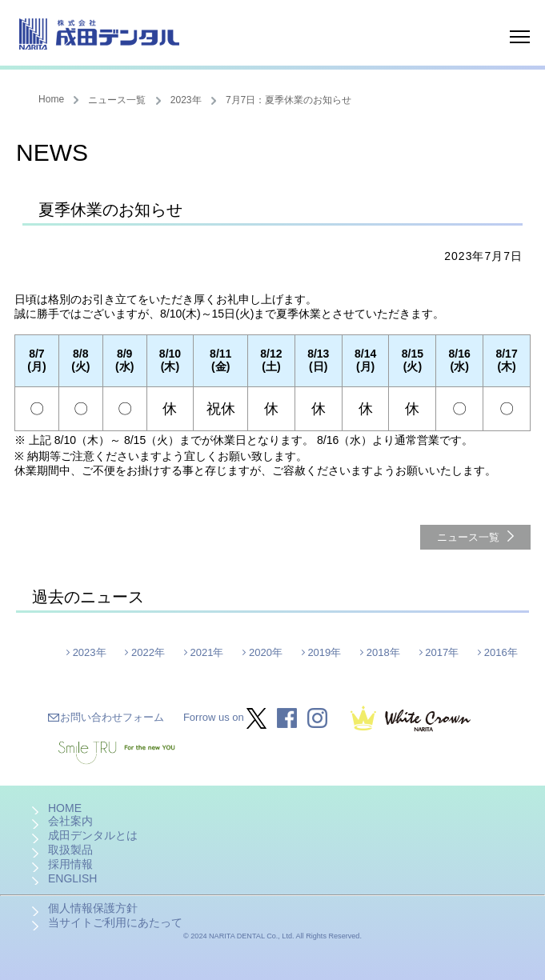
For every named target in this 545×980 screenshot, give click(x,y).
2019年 (324, 652)
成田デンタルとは (93, 835)
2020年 (266, 652)
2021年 (207, 652)
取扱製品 (70, 850)
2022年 (148, 652)
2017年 (442, 652)
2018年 (383, 652)
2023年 (186, 100)
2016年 (501, 652)
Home (51, 99)
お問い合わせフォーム (112, 717)
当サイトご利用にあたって (115, 922)
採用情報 (70, 864)
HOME (65, 808)
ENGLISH (72, 878)
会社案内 (70, 821)
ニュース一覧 (117, 100)
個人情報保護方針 (93, 908)
